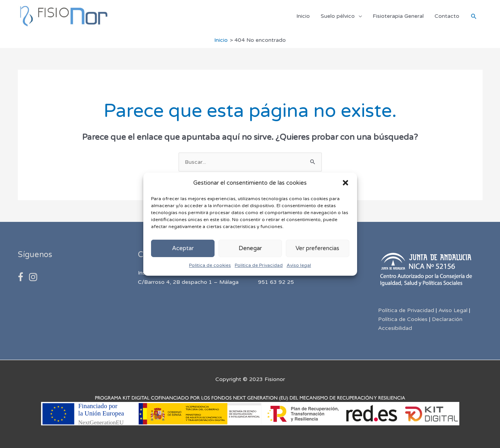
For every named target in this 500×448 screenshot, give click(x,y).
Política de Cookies (403, 319)
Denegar (250, 248)
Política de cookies (210, 265)
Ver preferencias (317, 248)
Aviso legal (299, 265)
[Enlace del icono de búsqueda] (474, 16)
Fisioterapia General (398, 16)
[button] (345, 183)
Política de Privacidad (259, 265)
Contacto (447, 16)
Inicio (303, 16)
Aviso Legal (453, 310)
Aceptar (183, 248)
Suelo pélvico (338, 16)
